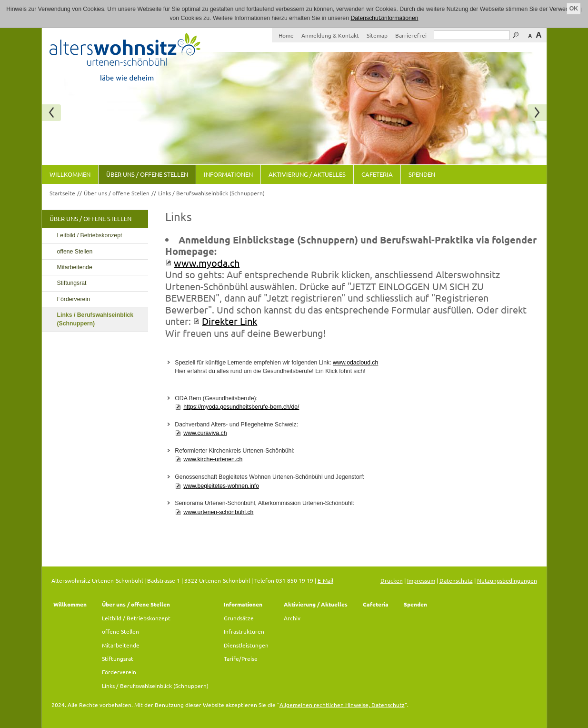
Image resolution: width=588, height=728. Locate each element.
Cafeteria (377, 174)
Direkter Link (229, 321)
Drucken (392, 580)
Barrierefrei (411, 35)
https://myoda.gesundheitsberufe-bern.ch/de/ (241, 407)
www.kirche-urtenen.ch (213, 459)
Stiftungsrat (72, 283)
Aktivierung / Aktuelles (307, 174)
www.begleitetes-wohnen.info (221, 486)
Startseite (62, 193)
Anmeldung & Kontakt (330, 35)
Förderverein (74, 299)
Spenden (422, 174)
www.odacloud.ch (355, 363)
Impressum (421, 580)
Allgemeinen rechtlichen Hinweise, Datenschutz (342, 705)
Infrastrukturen (244, 631)
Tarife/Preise (241, 658)
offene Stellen (75, 252)
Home (286, 35)
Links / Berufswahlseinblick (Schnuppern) (211, 193)
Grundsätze (239, 618)
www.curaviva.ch (205, 433)
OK (574, 9)
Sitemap (377, 35)
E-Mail (325, 580)
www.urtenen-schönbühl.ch (218, 512)
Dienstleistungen (246, 645)
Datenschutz (456, 580)
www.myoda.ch (207, 263)
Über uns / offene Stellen (147, 174)
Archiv (292, 618)
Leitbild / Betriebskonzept (90, 235)
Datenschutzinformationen (384, 18)
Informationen (228, 174)
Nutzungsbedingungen (507, 580)
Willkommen (70, 174)
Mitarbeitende (75, 267)
